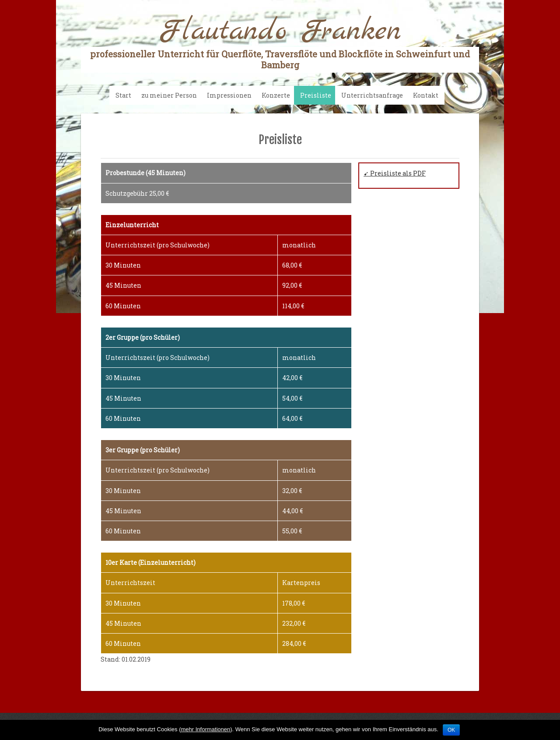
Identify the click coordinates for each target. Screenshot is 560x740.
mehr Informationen (205, 729)
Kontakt (426, 95)
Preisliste (316, 95)
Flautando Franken (280, 43)
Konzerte (276, 95)
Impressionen (229, 95)
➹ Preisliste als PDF (395, 173)
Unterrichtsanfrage (372, 95)
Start (123, 95)
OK (451, 730)
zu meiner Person (169, 95)
